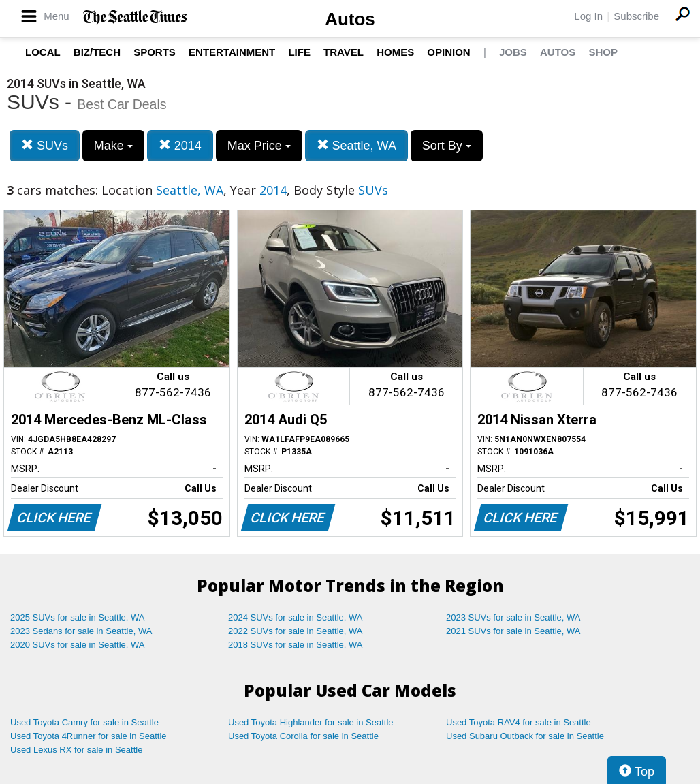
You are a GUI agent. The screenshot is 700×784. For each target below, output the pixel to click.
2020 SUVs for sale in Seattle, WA (78, 645)
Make (113, 146)
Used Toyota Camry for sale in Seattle (84, 722)
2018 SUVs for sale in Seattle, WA (296, 645)
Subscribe (636, 16)
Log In (588, 16)
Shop (603, 52)
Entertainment (232, 52)
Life (299, 52)
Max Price (259, 146)
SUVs (45, 145)
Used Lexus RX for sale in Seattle (76, 750)
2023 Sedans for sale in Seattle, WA (81, 631)
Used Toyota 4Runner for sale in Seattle (89, 736)
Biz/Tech (97, 52)
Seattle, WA (356, 145)
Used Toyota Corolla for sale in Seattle (303, 736)
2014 (180, 145)
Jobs (513, 52)
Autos (350, 19)
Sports (155, 52)
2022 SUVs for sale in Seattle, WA (296, 631)
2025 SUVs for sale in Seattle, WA (78, 617)
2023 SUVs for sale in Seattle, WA (513, 617)
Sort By (447, 146)
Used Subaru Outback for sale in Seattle (525, 736)
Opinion (448, 52)
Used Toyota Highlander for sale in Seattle (311, 722)
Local (43, 52)
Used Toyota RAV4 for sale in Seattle (519, 722)
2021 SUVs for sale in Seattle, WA (513, 631)
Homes (395, 52)
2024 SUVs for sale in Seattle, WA (296, 617)
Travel (344, 52)
